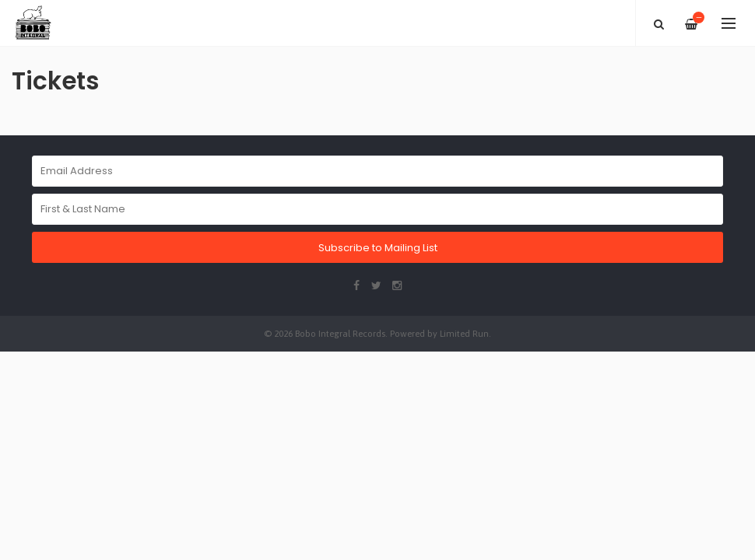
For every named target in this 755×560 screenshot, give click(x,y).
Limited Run (464, 333)
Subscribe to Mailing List (378, 248)
